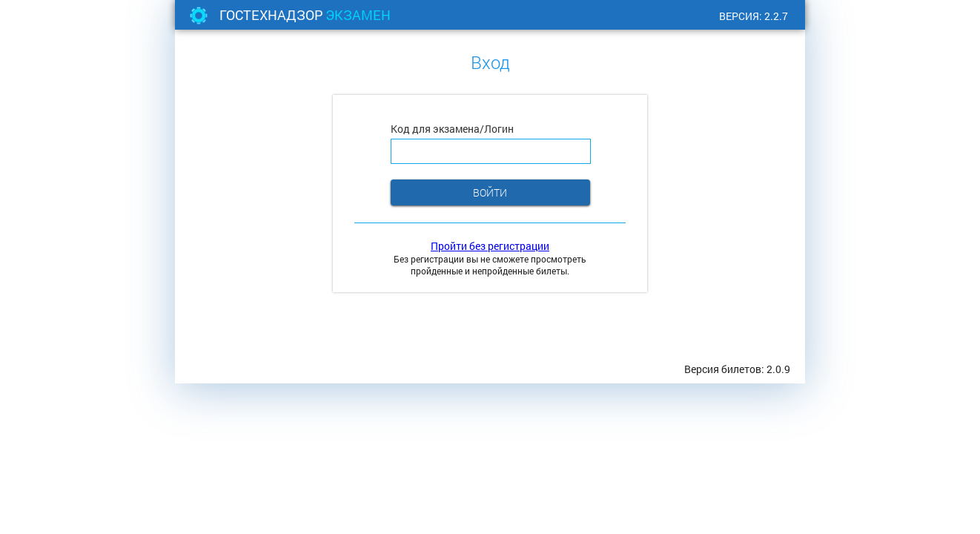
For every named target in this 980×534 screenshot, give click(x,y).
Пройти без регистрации (490, 246)
